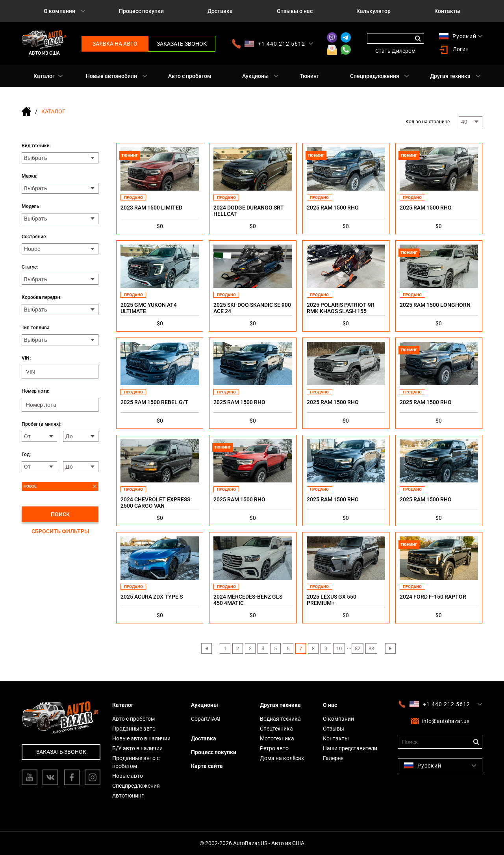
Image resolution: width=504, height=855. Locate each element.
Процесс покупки (141, 11)
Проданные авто (134, 729)
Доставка (220, 11)
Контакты (447, 11)
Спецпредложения (375, 76)
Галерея (333, 758)
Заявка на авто (115, 44)
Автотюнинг (128, 796)
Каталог (44, 76)
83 (371, 648)
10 (339, 648)
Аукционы (255, 76)
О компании (59, 11)
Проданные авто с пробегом (136, 762)
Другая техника (450, 76)
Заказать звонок (182, 44)
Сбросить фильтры (60, 531)
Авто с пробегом (190, 76)
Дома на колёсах (282, 758)
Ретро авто (274, 748)
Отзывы (334, 729)
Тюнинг (309, 76)
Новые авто (128, 776)
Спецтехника (276, 729)
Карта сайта (207, 766)
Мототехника (277, 738)
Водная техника (280, 719)
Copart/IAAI (206, 719)
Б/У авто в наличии (137, 748)
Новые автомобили (111, 76)
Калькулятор (373, 11)
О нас (330, 705)
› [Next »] (390, 648)
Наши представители (350, 748)
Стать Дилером (395, 51)
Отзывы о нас (295, 11)
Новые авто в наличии (141, 738)
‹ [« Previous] (206, 648)
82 (358, 648)
